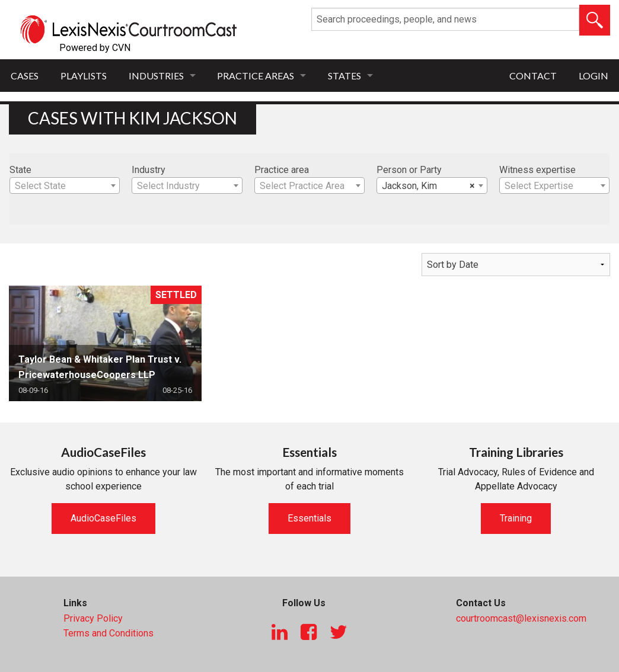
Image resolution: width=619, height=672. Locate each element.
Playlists (84, 76)
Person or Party (409, 170)
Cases (25, 76)
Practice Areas (256, 76)
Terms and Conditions (109, 633)
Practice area (282, 170)
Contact (533, 76)
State (20, 170)
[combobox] (65, 185)
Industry (149, 170)
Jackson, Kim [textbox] (428, 186)
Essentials (309, 518)
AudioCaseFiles (103, 518)
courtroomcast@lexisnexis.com (521, 618)
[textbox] (65, 186)
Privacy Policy (93, 618)
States (344, 76)
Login (594, 76)
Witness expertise (537, 170)
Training (516, 518)
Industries (156, 76)
